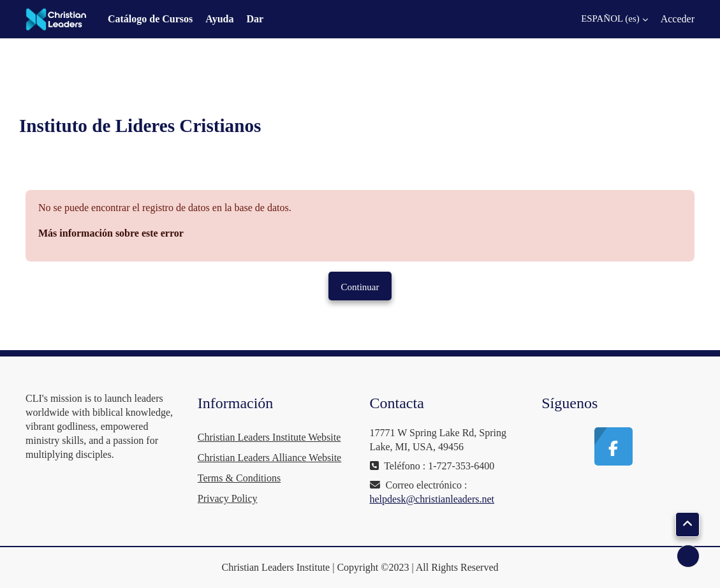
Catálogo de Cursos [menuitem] (150, 19)
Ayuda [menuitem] (219, 19)
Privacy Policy (228, 498)
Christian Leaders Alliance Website (269, 458)
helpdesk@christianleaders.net (432, 499)
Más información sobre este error (111, 233)
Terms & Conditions (239, 478)
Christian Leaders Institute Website (269, 437)
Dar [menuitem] (255, 19)
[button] (607, 19)
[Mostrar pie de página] (688, 556)
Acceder (678, 19)
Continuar (360, 287)
